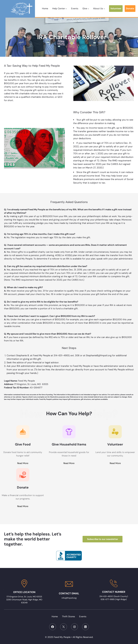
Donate (130, 8)
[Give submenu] (88, 8)
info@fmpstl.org (69, 598)
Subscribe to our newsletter (103, 539)
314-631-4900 (106, 596)
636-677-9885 (108, 599)
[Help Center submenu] (66, 8)
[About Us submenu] (104, 8)
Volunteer (116, 8)
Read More (23, 463)
